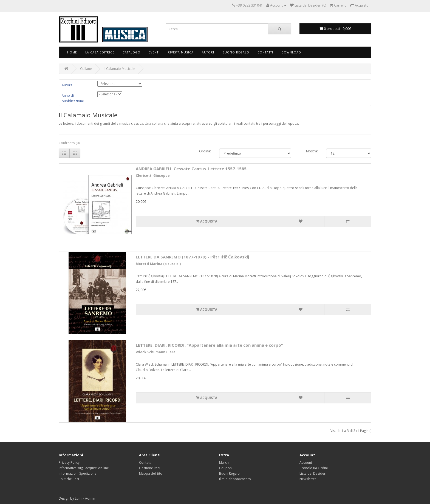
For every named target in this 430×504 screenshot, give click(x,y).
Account (306, 462)
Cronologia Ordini (314, 468)
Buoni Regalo (229, 473)
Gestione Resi (150, 468)
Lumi (79, 498)
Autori (208, 52)
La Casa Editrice (100, 52)
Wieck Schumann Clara (156, 352)
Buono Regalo (236, 52)
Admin (90, 498)
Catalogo (131, 52)
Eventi (154, 52)
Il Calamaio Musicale (119, 69)
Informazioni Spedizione (78, 473)
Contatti (265, 52)
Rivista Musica (181, 52)
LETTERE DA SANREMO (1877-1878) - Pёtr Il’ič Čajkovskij (192, 257)
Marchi (224, 462)
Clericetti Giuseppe (153, 176)
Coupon (225, 468)
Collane (86, 69)
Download (291, 52)
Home (72, 52)
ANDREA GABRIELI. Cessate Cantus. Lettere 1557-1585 (191, 169)
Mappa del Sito (151, 473)
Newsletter (308, 479)
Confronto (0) (69, 143)
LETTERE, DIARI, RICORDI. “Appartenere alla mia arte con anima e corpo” (209, 345)
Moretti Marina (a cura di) (158, 264)
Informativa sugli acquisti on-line (84, 468)
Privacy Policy (69, 462)
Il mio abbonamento (235, 479)
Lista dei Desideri (313, 473)
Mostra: (312, 151)
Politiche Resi (69, 479)
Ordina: (205, 151)
